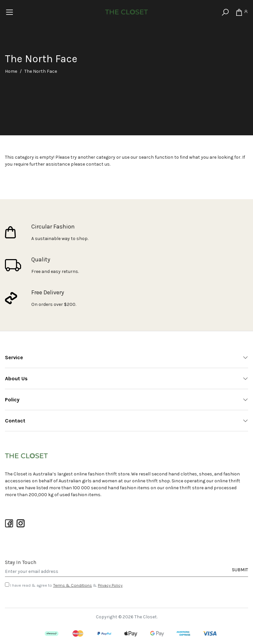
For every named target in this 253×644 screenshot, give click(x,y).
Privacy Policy (110, 585)
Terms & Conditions (72, 585)
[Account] (246, 13)
